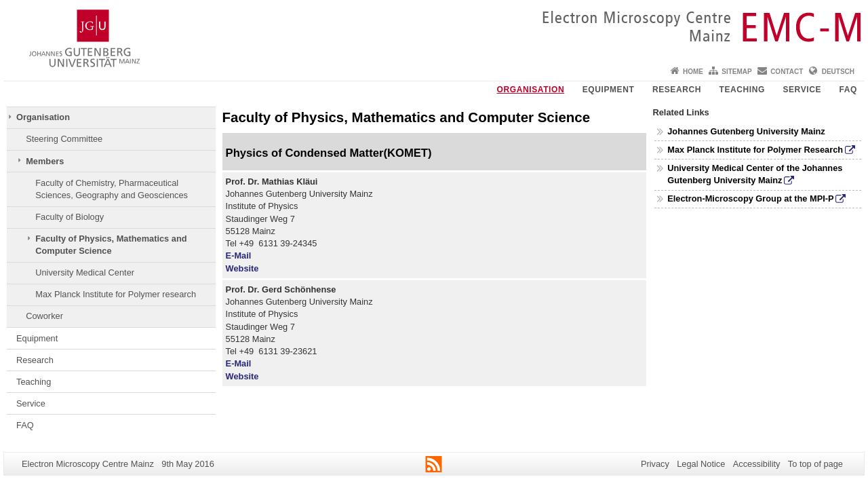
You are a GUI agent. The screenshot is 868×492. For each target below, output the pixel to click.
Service (802, 90)
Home (693, 72)
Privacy (655, 464)
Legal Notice (701, 464)
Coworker (44, 316)
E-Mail (239, 256)
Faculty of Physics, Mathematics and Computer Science (111, 245)
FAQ (848, 90)
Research (677, 90)
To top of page (815, 464)
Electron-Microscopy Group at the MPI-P (750, 198)
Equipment (609, 90)
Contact (787, 72)
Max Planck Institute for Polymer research (116, 294)
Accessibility (757, 464)
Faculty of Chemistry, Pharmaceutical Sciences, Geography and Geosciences (112, 189)
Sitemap (736, 72)
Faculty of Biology (70, 217)
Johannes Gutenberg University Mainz (746, 131)
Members (45, 161)
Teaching (742, 90)
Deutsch (838, 72)
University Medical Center (85, 272)
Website (242, 268)
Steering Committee (64, 139)
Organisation (531, 90)
